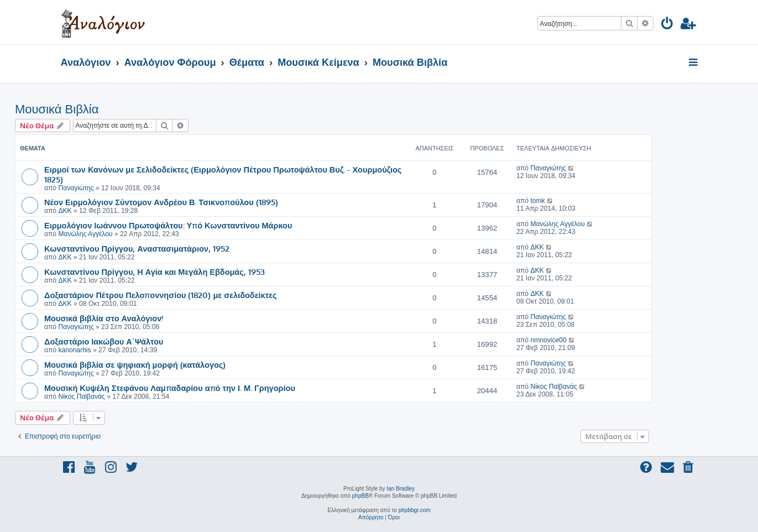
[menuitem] (668, 25)
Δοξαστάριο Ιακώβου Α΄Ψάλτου (104, 341)
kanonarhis (74, 350)
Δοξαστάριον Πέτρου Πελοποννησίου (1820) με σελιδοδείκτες (161, 295)
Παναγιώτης (76, 188)
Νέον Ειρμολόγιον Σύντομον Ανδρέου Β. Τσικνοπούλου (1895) (161, 202)
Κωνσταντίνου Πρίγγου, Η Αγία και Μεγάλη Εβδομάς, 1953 (155, 272)
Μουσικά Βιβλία (57, 109)
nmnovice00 (548, 340)
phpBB (360, 496)
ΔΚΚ (65, 211)
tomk (537, 201)
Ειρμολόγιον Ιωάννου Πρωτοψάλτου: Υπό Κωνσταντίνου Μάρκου (168, 225)
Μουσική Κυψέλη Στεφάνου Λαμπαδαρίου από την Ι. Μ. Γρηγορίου (170, 388)
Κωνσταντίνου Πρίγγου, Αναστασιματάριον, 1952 (137, 248)
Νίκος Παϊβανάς (81, 397)
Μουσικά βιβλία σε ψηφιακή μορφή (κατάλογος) (135, 364)
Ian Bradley (401, 489)
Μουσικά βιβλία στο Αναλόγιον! (104, 318)
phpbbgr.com (415, 510)
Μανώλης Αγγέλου (85, 234)
